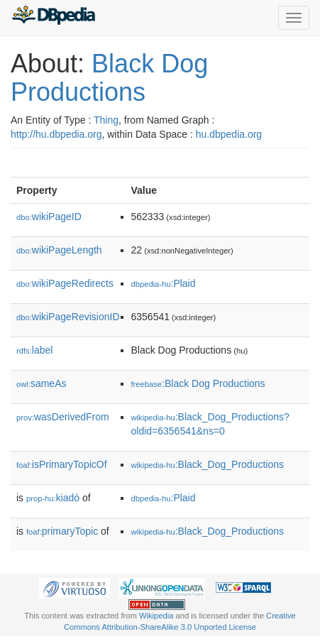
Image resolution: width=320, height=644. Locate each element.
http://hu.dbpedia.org (56, 134)
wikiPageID (49, 217)
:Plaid (164, 283)
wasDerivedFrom (63, 417)
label (34, 350)
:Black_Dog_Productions (208, 464)
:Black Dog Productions (198, 383)
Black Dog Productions (109, 78)
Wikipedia (156, 616)
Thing (106, 120)
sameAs (41, 383)
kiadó (53, 498)
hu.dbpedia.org (229, 134)
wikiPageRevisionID (68, 317)
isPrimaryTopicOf (62, 464)
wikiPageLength (59, 250)
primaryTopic (62, 531)
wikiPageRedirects (65, 283)
